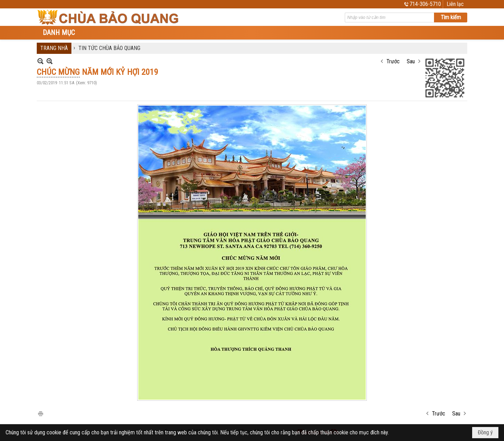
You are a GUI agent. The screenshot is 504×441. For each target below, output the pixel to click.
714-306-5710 (425, 4)
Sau (411, 61)
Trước (393, 61)
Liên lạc (455, 4)
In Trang (40, 413)
